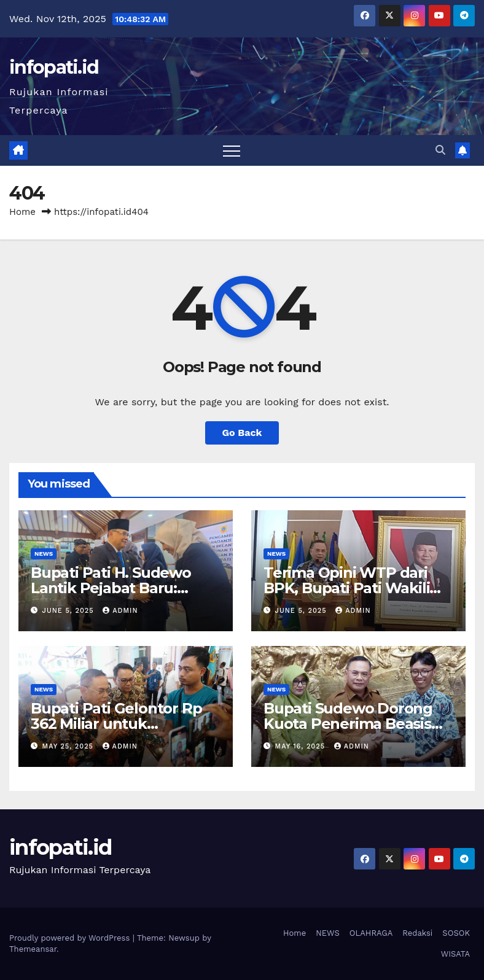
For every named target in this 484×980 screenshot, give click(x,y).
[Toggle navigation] (232, 150)
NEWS (44, 554)
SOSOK (456, 933)
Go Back (242, 433)
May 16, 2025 (302, 746)
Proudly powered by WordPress (71, 938)
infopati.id (54, 67)
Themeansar (33, 949)
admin (120, 611)
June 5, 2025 (70, 611)
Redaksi (417, 933)
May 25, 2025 (69, 746)
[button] (440, 150)
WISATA (455, 954)
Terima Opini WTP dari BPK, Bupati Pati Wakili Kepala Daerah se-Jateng (354, 588)
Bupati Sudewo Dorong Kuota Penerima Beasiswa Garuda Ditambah (357, 724)
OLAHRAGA (371, 933)
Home (22, 212)
